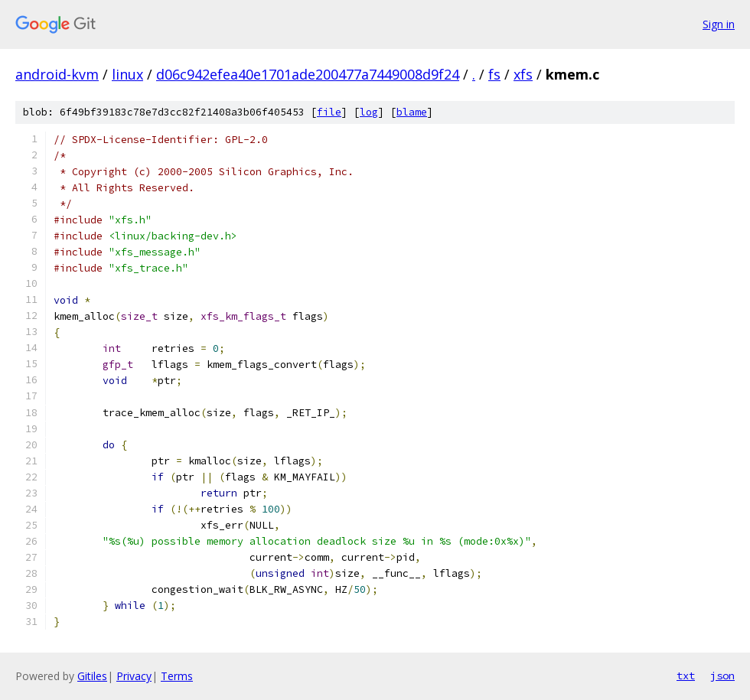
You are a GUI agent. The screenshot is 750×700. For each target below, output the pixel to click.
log (369, 112)
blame (412, 112)
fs (494, 74)
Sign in (719, 24)
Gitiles (92, 676)
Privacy (134, 676)
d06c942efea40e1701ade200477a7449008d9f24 (308, 74)
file (329, 112)
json (722, 676)
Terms (177, 676)
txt (686, 676)
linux (127, 74)
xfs (523, 74)
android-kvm (57, 74)
